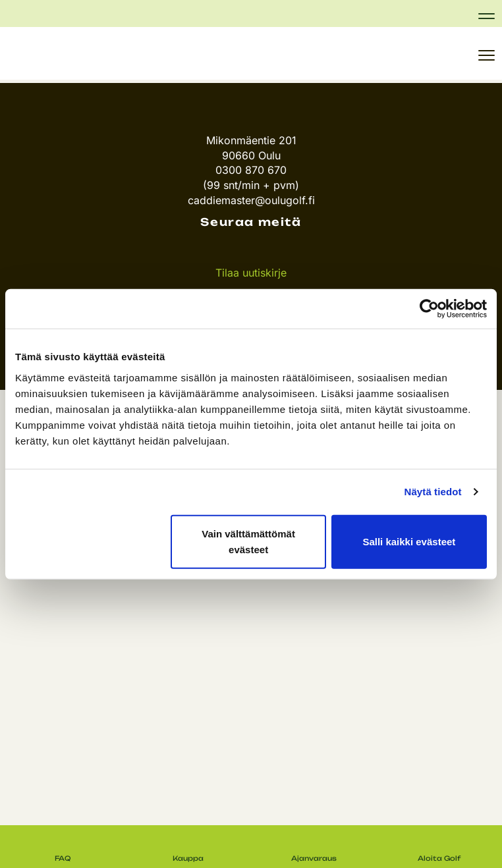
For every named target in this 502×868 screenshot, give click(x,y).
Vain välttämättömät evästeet (248, 541)
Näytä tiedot (433, 492)
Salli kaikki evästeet (409, 541)
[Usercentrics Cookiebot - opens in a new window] (429, 309)
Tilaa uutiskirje (251, 273)
